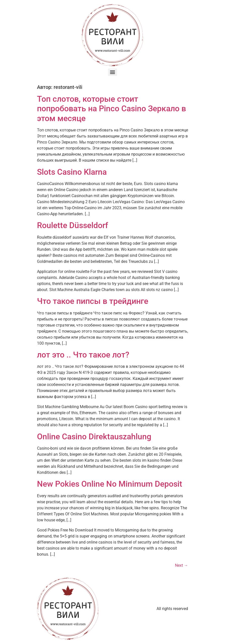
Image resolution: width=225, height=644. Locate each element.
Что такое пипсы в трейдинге (93, 301)
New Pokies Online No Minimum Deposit (110, 484)
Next (181, 565)
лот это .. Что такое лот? (83, 355)
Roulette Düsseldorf (72, 225)
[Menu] (113, 72)
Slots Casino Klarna (72, 172)
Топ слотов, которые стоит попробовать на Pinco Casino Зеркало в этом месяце (111, 109)
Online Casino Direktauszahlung (94, 437)
